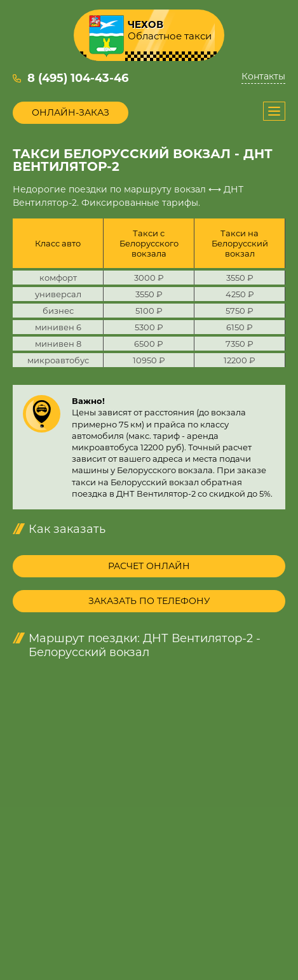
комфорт (58, 278)
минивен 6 (58, 327)
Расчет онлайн (149, 566)
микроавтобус (58, 360)
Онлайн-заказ (71, 112)
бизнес (58, 311)
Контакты (263, 77)
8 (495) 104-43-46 (78, 78)
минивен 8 (58, 344)
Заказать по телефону (149, 601)
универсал (58, 294)
